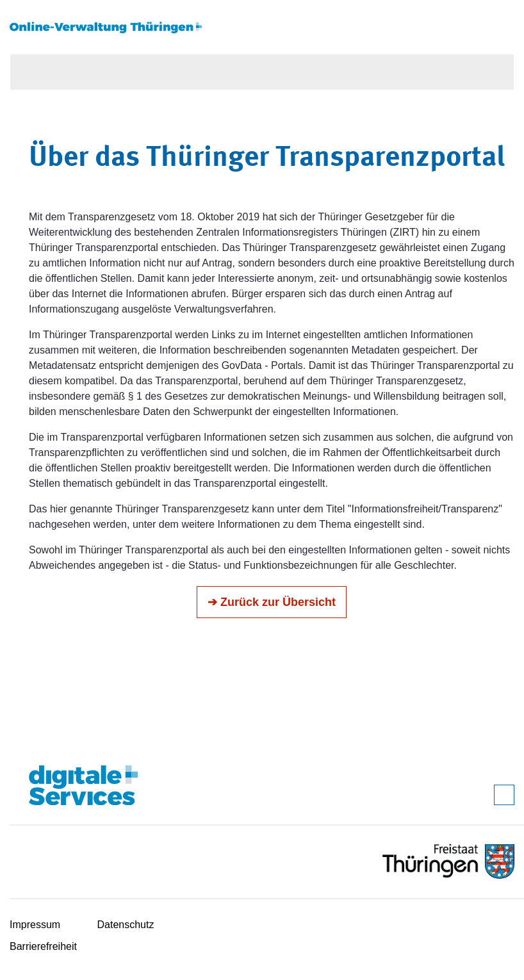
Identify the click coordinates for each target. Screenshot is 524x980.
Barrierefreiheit (43, 946)
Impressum (35, 925)
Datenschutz (126, 925)
